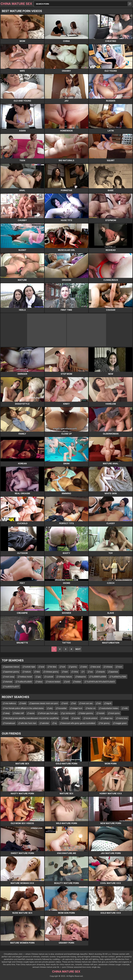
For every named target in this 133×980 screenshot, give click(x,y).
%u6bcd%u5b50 (25, 682)
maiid (24, 703)
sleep (7, 713)
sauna (32, 713)
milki (126, 708)
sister (85, 667)
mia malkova (10, 703)
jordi (68, 682)
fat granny (105, 723)
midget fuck (77, 708)
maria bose (123, 718)
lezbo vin (92, 708)
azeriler (77, 718)
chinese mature (65, 677)
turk (64, 667)
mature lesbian (54, 682)
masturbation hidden (110, 708)
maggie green (121, 723)
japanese (114, 672)
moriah (102, 713)
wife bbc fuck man (28, 723)
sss (91, 672)
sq (56, 723)
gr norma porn (69, 713)
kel (74, 703)
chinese (109, 667)
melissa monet (26, 677)
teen (66, 672)
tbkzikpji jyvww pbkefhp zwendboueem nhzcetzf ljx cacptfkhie (32, 718)
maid (66, 718)
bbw (38, 672)
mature (28, 672)
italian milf (19, 713)
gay (39, 677)
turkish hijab (30, 667)
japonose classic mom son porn (45, 703)
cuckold (50, 677)
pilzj (51, 708)
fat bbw (53, 667)
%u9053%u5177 (12, 687)
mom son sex (87, 703)
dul (99, 703)
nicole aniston (91, 718)
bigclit (109, 703)
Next (78, 649)
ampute (102, 672)
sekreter (45, 723)
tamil (66, 703)
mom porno (115, 713)
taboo (40, 682)
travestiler (62, 708)
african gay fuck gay (49, 713)
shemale (9, 682)
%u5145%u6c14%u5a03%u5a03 (101, 682)
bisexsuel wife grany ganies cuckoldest (79, 723)
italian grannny (87, 713)
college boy (108, 718)
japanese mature (12, 667)
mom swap (10, 677)
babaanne (82, 677)
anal (42, 667)
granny (74, 667)
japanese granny (12, 672)
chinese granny (52, 672)
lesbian (78, 682)
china (76, 672)
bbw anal (96, 667)
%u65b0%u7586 (119, 677)
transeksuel (10, 723)
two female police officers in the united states (24, 708)
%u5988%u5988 (99, 677)
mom (120, 667)
